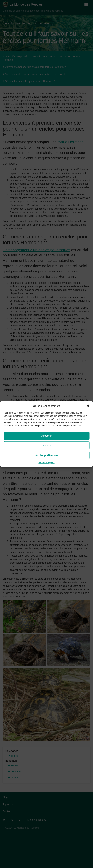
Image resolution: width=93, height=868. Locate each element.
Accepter (46, 436)
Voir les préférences (46, 455)
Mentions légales (46, 462)
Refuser (46, 445)
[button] (88, 406)
